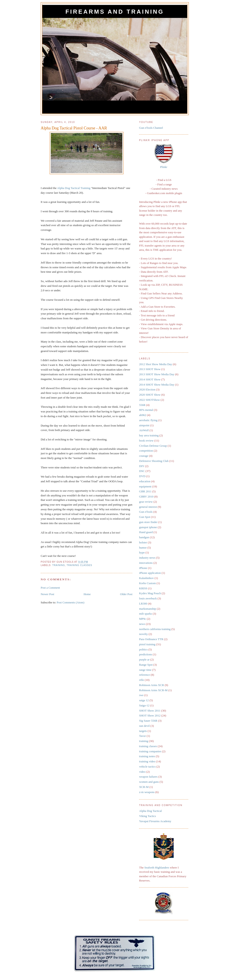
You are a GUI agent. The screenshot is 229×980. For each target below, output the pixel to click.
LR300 (143, 604)
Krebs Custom (147, 583)
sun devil (144, 726)
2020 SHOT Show (150, 395)
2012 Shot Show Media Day (156, 364)
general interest (148, 507)
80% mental (146, 410)
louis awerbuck (148, 598)
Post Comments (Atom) (71, 602)
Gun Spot (145, 517)
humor (143, 548)
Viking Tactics (147, 816)
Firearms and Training (115, 12)
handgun (144, 537)
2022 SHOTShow (149, 400)
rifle (142, 680)
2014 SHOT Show (150, 379)
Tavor (142, 736)
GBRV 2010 (146, 496)
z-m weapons (147, 792)
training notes (147, 756)
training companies (150, 751)
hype (142, 552)
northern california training (155, 629)
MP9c (143, 619)
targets (143, 731)
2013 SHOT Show (150, 369)
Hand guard (146, 532)
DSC (142, 471)
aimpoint (144, 425)
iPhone (143, 568)
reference (144, 675)
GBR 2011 (145, 491)
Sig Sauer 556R (148, 721)
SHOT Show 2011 (150, 711)
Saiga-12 (144, 705)
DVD (142, 476)
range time (145, 670)
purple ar (144, 659)
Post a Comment (50, 588)
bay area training (149, 435)
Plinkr (164, 167)
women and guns (149, 782)
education (145, 481)
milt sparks (145, 614)
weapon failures (148, 777)
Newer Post (47, 594)
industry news (147, 558)
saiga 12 (144, 700)
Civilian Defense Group (153, 446)
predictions (146, 654)
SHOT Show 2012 (150, 715)
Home (87, 594)
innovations (146, 563)
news (142, 624)
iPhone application (150, 573)
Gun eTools (146, 512)
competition (146, 451)
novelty (143, 634)
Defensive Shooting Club (154, 461)
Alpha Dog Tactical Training (74, 188)
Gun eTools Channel (151, 128)
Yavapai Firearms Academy (155, 821)
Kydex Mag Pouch (150, 593)
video (142, 772)
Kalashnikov (146, 578)
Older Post (126, 594)
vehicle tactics (147, 767)
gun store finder (148, 522)
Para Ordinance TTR (151, 639)
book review (146, 441)
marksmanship (148, 609)
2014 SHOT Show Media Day (157, 385)
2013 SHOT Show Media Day (157, 374)
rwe (141, 695)
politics (143, 649)
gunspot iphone (148, 527)
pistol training (147, 644)
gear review (146, 502)
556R (142, 405)
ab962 (143, 415)
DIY (142, 466)
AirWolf (144, 430)
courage (144, 456)
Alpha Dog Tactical (150, 811)
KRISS (143, 588)
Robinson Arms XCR (152, 685)
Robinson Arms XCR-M (153, 690)
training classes (79, 565)
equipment (145, 486)
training (59, 565)
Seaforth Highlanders (157, 867)
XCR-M (144, 787)
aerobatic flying (148, 420)
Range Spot (146, 665)
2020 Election (147, 389)
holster (143, 542)
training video (147, 761)
